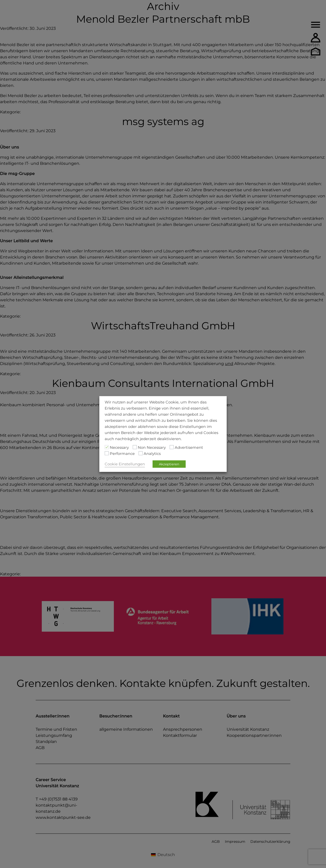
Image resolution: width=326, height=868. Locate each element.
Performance (122, 454)
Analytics (152, 454)
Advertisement (189, 447)
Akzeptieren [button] (169, 464)
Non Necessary (152, 447)
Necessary (119, 447)
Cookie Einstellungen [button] (125, 464)
